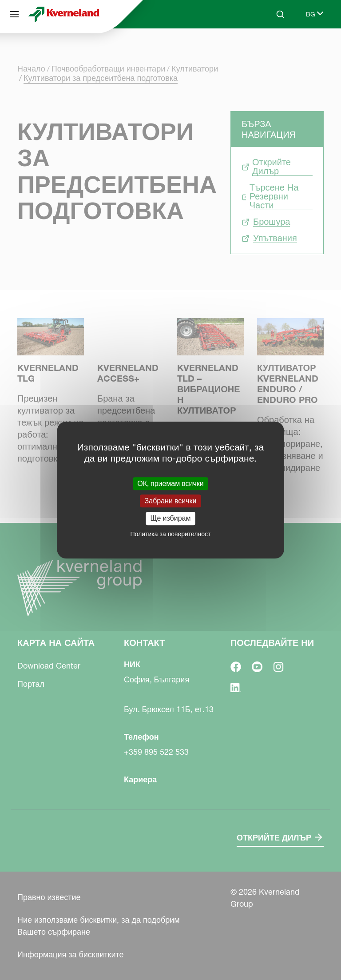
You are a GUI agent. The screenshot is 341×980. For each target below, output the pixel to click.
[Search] (280, 14)
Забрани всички (171, 501)
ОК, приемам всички (170, 483)
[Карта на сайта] (14, 14)
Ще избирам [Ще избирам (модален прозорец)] (171, 518)
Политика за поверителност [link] (171, 534)
